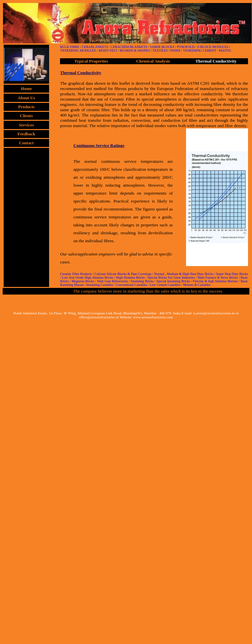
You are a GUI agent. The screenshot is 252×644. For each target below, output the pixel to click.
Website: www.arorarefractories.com (146, 317)
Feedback (26, 134)
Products (27, 107)
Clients (26, 116)
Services (26, 125)
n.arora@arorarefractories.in (214, 313)
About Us (26, 98)
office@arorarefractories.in (99, 317)
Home (26, 89)
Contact (26, 143)
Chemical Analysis (153, 61)
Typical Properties (91, 61)
